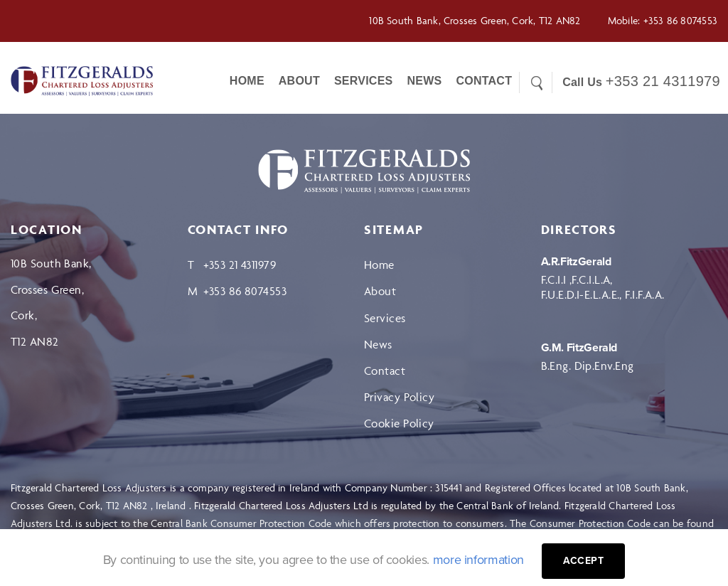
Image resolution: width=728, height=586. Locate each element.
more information (478, 560)
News (424, 81)
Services (364, 81)
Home (247, 81)
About (299, 81)
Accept (584, 561)
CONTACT (484, 81)
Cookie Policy (399, 423)
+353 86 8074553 (680, 20)
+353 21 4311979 (663, 81)
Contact (385, 371)
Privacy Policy (399, 397)
